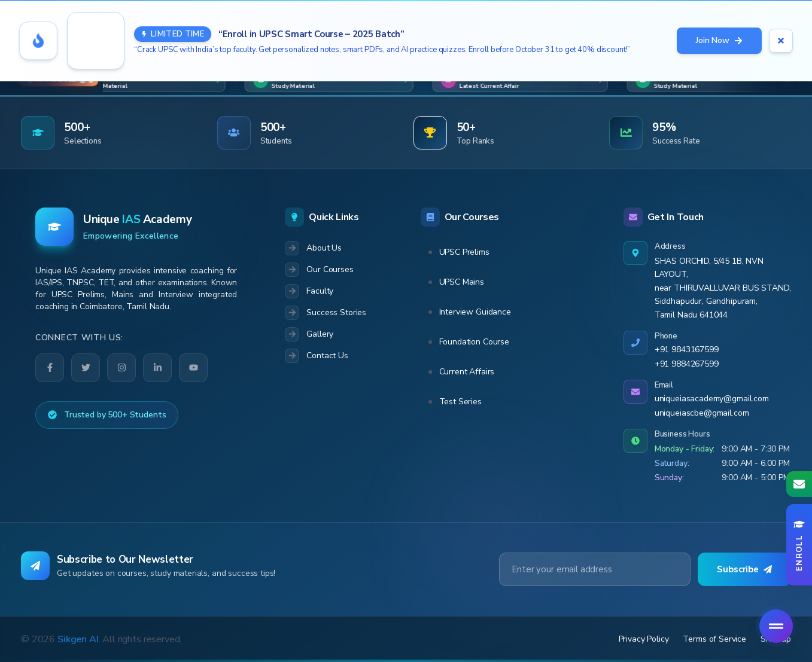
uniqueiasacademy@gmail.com (712, 399)
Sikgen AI (78, 639)
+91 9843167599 (687, 350)
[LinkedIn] (157, 368)
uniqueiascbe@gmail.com (702, 413)
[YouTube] (193, 368)
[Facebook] (50, 368)
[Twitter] (86, 368)
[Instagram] (121, 368)
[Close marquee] (787, 81)
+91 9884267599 (687, 364)
